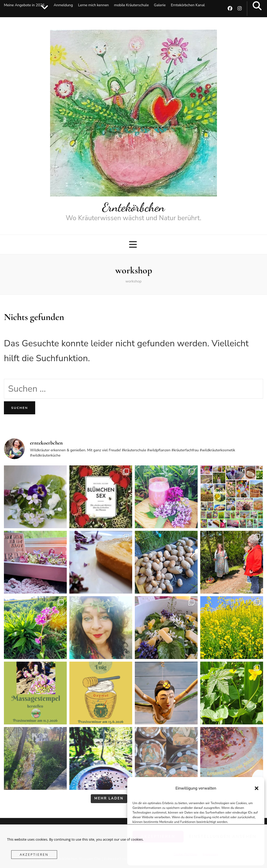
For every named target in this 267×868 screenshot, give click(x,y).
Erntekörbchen (133, 207)
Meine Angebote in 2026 (24, 5)
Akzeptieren (34, 854)
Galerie (160, 5)
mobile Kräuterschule (131, 5)
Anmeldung (63, 5)
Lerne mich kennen (93, 5)
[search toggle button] (257, 6)
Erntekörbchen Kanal (188, 5)
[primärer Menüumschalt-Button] (134, 245)
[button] (257, 788)
